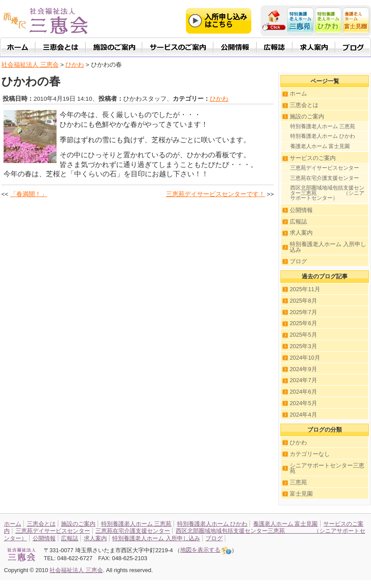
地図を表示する (206, 550)
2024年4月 (303, 415)
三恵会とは (304, 105)
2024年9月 (303, 369)
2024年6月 (303, 392)
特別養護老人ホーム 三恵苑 (323, 126)
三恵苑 (298, 482)
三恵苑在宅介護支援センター (325, 178)
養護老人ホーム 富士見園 (320, 146)
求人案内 (301, 233)
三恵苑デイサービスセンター (325, 168)
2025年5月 (303, 335)
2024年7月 (303, 380)
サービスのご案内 (313, 158)
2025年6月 (303, 323)
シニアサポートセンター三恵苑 (327, 468)
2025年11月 (305, 289)
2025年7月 (303, 312)
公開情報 (301, 210)
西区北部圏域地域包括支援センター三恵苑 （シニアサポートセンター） (327, 193)
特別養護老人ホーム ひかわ (323, 136)
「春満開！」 (29, 194)
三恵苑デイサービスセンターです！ (216, 194)
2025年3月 (303, 346)
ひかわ (219, 99)
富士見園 (301, 494)
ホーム (298, 93)
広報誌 (298, 222)
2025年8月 (303, 301)
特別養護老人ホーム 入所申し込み (328, 247)
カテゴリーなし (310, 454)
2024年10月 (305, 358)
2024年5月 (303, 403)
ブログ (298, 261)
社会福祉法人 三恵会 (30, 65)
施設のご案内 (307, 116)
